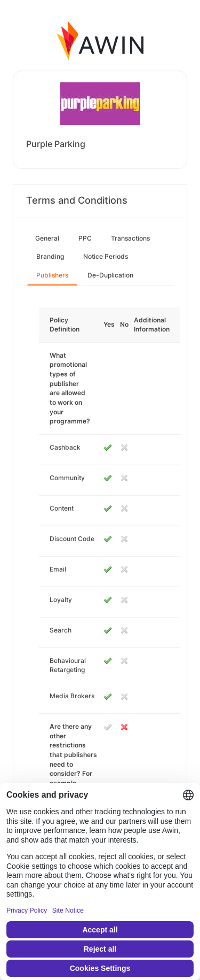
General (47, 238)
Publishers (52, 275)
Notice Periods (106, 256)
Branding (50, 256)
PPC (85, 238)
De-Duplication (110, 275)
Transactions (130, 238)
